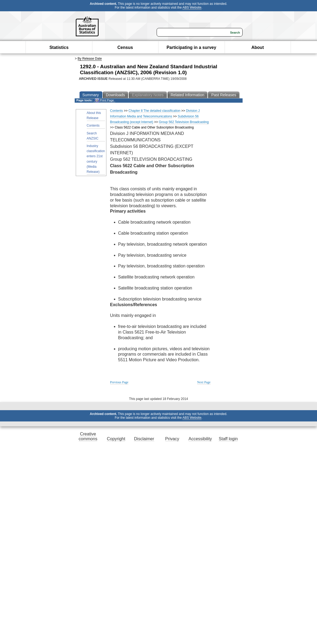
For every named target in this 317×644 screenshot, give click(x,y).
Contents (93, 126)
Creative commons (88, 436)
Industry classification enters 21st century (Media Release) (96, 159)
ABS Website (192, 8)
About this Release (94, 115)
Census (125, 47)
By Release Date (90, 59)
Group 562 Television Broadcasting (184, 122)
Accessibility (200, 439)
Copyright (116, 439)
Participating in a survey (191, 47)
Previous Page (119, 382)
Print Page (104, 100)
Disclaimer (144, 439)
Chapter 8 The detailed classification (154, 111)
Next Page (204, 382)
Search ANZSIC (93, 136)
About (258, 47)
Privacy (172, 439)
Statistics (59, 47)
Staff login (228, 439)
